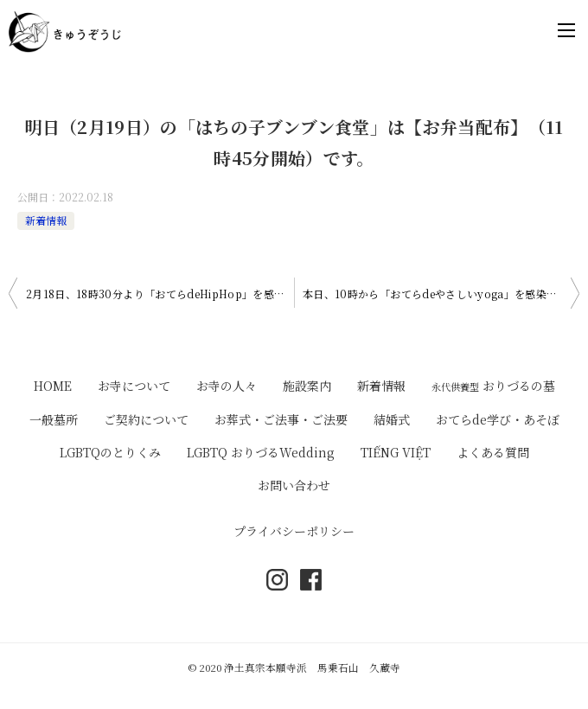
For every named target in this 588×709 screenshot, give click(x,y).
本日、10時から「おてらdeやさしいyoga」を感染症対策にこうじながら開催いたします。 (441, 294)
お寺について (134, 386)
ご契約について (146, 419)
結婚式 (392, 419)
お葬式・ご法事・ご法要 (281, 419)
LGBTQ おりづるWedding (261, 452)
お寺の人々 (227, 386)
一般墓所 (54, 419)
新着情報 (46, 220)
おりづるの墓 (493, 386)
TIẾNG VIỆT (396, 452)
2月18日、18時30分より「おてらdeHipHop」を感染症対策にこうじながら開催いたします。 (160, 294)
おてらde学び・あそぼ (498, 419)
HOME (53, 386)
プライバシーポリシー (294, 531)
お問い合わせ (294, 485)
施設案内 (307, 386)
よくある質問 (493, 452)
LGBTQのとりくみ (110, 452)
